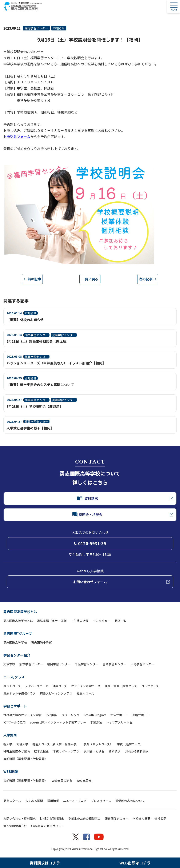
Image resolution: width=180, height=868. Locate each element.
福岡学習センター (36, 28)
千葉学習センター (87, 664)
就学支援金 (41, 751)
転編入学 (22, 744)
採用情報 (53, 801)
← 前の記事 (32, 279)
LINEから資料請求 (137, 751)
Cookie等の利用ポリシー (48, 826)
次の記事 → (148, 279)
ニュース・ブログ (75, 801)
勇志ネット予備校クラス (20, 693)
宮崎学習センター (115, 664)
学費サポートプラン (66, 751)
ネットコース (12, 686)
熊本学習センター (31, 664)
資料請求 (115, 751)
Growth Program (95, 715)
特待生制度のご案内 (17, 751)
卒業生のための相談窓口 (84, 818)
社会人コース (85, 693)
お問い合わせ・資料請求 (20, 818)
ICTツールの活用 (15, 722)
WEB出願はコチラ (135, 863)
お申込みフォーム (17, 137)
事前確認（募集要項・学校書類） (25, 759)
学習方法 (96, 722)
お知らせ (59, 28)
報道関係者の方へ (117, 818)
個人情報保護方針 (15, 826)
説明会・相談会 (94, 751)
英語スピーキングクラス (56, 693)
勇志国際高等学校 (15, 642)
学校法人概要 (141, 818)
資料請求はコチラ (45, 863)
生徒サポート (119, 715)
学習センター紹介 (17, 655)
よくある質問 (34, 801)
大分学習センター (142, 664)
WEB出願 (11, 771)
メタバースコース (37, 686)
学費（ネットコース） (98, 744)
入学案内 (10, 735)
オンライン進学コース (86, 686)
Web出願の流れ (62, 780)
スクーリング (71, 715)
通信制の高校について (130, 801)
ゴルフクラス (150, 686)
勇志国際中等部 (41, 642)
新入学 (8, 744)
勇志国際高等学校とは (20, 612)
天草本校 (9, 664)
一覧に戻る (90, 279)
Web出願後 (84, 780)
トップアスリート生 (119, 722)
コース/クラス (14, 677)
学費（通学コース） (130, 744)
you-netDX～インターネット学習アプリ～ (58, 722)
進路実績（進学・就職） (53, 621)
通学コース (60, 686)
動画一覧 (120, 621)
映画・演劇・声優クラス (121, 686)
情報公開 (160, 818)
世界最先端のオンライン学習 (23, 715)
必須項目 (52, 715)
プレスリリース (101, 801)
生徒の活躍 (81, 621)
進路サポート (141, 715)
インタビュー (101, 621)
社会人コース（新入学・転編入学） (56, 744)
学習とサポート (15, 706)
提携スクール (12, 801)
